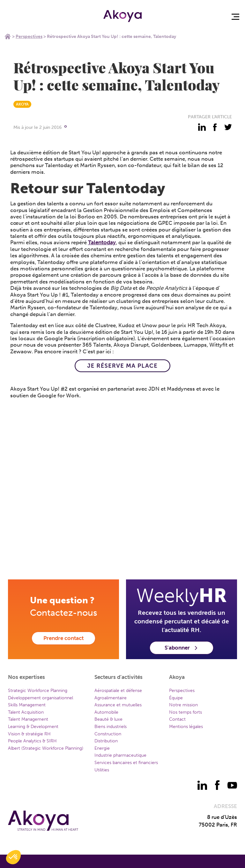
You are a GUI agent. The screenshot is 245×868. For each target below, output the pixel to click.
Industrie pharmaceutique (120, 755)
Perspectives (29, 37)
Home (8, 36)
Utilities (102, 770)
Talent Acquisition (26, 712)
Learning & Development (33, 727)
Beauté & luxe (108, 719)
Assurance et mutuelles (118, 705)
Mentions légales (186, 727)
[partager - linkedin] (202, 127)
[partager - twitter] (228, 127)
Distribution (106, 741)
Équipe (176, 698)
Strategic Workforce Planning (38, 691)
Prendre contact (63, 638)
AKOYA (22, 104)
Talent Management (28, 719)
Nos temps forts (186, 712)
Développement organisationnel (41, 698)
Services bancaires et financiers (126, 763)
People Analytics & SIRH (32, 741)
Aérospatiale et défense (118, 691)
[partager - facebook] (215, 127)
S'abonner (182, 648)
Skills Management (27, 705)
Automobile (106, 712)
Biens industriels (111, 727)
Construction (108, 734)
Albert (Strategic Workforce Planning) (46, 748)
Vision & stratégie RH (29, 734)
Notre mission (183, 705)
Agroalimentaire (111, 698)
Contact (177, 719)
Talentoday (102, 242)
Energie (102, 748)
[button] (13, 857)
